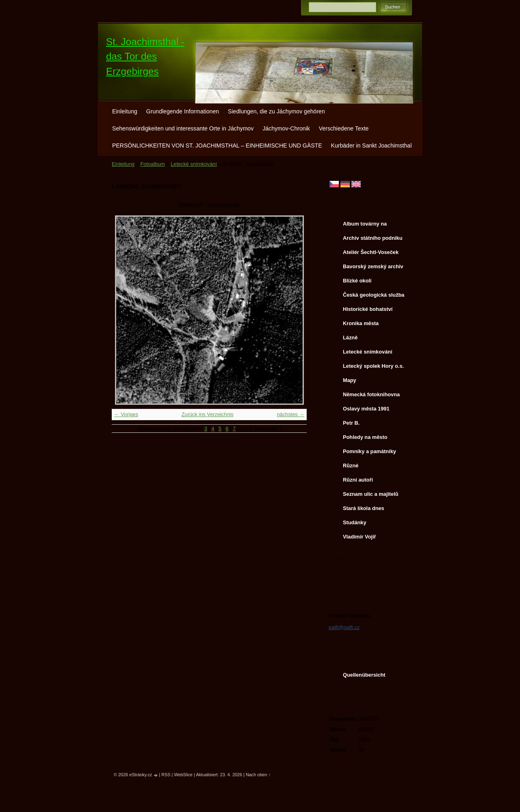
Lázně (350, 338)
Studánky (355, 522)
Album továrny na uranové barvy (365, 226)
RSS (166, 775)
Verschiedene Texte (344, 128)
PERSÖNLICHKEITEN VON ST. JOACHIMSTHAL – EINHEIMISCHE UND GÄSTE (217, 145)
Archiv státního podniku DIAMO (373, 240)
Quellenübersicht (364, 675)
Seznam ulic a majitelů (371, 494)
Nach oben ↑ (258, 775)
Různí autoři (358, 480)
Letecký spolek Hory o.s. (373, 366)
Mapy (350, 380)
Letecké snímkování (194, 164)
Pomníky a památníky (369, 451)
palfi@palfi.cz (344, 627)
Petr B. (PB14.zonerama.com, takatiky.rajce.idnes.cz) (371, 425)
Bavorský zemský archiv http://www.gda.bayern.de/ (374, 268)
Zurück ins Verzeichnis (208, 414)
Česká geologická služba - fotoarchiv (374, 297)
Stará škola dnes (364, 508)
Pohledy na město (365, 437)
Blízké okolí (357, 281)
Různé (351, 466)
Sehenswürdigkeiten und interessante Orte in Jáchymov (183, 128)
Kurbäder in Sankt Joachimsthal (372, 145)
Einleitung (125, 111)
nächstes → (290, 414)
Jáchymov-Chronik (286, 128)
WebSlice (183, 775)
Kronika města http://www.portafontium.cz (374, 325)
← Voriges (126, 414)
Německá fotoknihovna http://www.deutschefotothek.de (374, 396)
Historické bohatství (368, 309)
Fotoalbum (152, 164)
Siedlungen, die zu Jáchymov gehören (276, 111)
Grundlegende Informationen (183, 111)
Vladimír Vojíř (360, 537)
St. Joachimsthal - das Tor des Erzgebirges (145, 56)
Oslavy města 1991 (366, 409)
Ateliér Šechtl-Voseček (371, 252)
